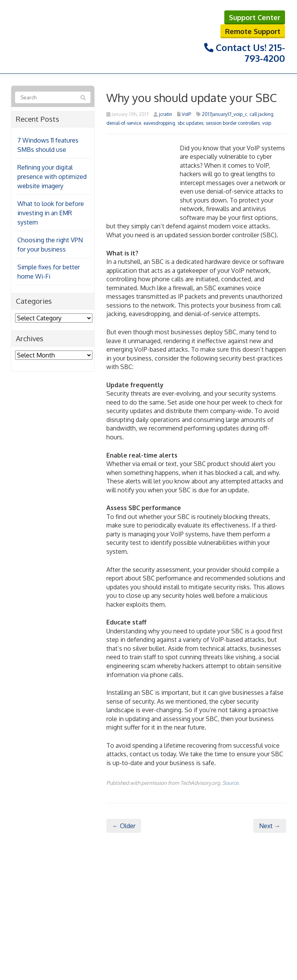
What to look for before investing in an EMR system (51, 213)
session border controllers (233, 123)
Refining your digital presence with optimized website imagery (52, 177)
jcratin (166, 114)
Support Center (255, 17)
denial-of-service (124, 123)
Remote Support (253, 31)
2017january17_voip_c (224, 114)
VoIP (186, 114)
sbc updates (190, 123)
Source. (231, 783)
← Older (124, 826)
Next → (270, 826)
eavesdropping (159, 123)
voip (267, 123)
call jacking (261, 114)
